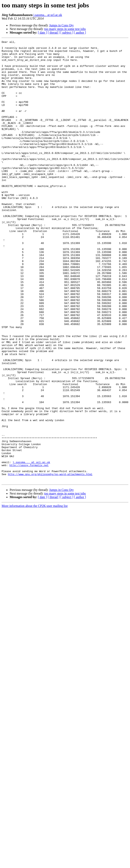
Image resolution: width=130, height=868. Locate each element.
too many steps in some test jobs (65, 29)
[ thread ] (54, 33)
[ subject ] (67, 33)
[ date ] (42, 33)
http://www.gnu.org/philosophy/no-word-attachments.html (50, 561)
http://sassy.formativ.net (29, 550)
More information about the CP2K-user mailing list (35, 594)
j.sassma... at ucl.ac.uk (48, 15)
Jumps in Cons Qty (61, 25)
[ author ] (80, 33)
